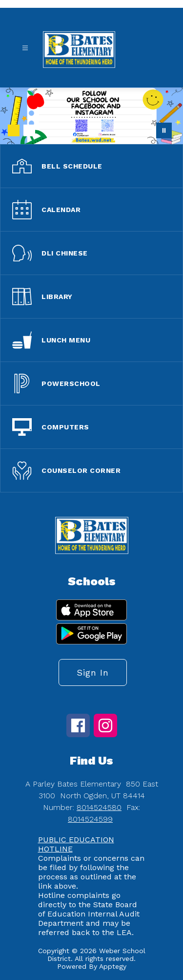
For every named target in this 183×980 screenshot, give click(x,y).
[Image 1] (14, 130)
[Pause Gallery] (164, 130)
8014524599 (90, 819)
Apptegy (113, 966)
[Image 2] (29, 130)
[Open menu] (25, 48)
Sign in (93, 672)
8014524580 (99, 807)
